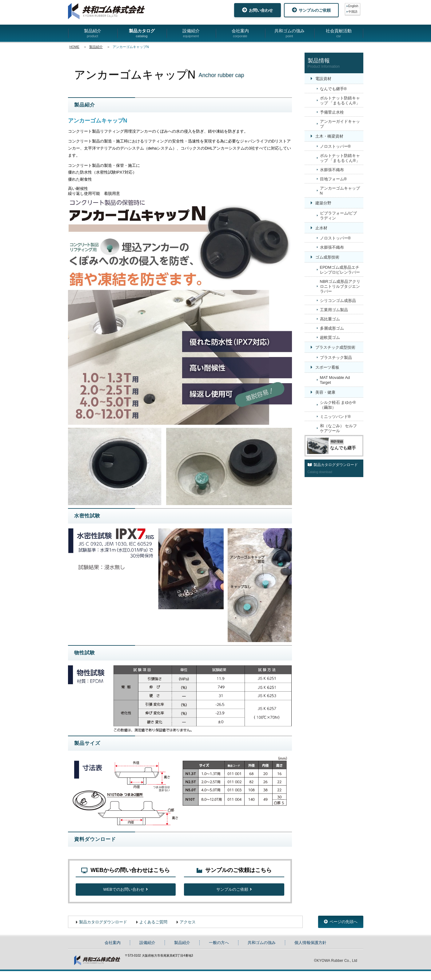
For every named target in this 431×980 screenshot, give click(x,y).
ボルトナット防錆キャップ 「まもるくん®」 (340, 100)
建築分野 (323, 203)
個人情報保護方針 (310, 952)
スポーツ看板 (327, 367)
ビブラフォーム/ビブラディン (339, 216)
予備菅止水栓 (332, 112)
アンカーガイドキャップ (340, 124)
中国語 (353, 12)
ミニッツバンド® (335, 417)
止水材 (321, 228)
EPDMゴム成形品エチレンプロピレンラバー (340, 270)
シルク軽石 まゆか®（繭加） (338, 405)
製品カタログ (142, 33)
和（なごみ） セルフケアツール (339, 428)
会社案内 (240, 33)
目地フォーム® (333, 179)
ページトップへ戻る (276, 855)
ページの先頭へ (341, 931)
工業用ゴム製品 (334, 310)
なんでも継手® (333, 89)
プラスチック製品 (336, 357)
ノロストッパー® (335, 146)
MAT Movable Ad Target (335, 380)
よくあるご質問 (153, 931)
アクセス (188, 931)
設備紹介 (191, 33)
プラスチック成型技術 (335, 347)
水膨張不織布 (332, 170)
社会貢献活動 (339, 33)
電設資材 (323, 79)
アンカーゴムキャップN (340, 191)
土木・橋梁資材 (329, 136)
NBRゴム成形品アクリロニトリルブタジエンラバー (340, 286)
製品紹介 (93, 33)
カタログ (22, 955)
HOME (74, 47)
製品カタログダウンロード (103, 931)
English (353, 6)
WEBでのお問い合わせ (126, 896)
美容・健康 (325, 392)
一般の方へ (219, 952)
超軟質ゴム (330, 337)
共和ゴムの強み (289, 33)
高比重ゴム (330, 319)
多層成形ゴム (332, 328)
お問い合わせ (257, 10)
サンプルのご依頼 (311, 10)
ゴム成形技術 (327, 257)
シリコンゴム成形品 (338, 301)
